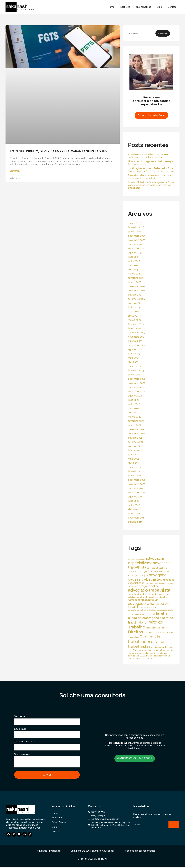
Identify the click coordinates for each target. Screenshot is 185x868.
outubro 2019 (135, 522)
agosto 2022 (135, 396)
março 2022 (135, 417)
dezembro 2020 (137, 480)
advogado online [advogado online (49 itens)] (148, 586)
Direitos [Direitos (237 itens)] (136, 632)
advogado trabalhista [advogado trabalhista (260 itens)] (149, 590)
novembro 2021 (137, 434)
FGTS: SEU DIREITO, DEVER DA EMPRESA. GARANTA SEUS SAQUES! (59, 151)
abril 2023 (133, 362)
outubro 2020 (135, 488)
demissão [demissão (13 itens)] (152, 610)
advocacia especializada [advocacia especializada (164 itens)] (146, 561)
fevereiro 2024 (136, 324)
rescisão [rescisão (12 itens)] (143, 656)
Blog (159, 7)
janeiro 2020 (135, 514)
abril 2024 (133, 316)
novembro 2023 (137, 337)
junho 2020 (134, 505)
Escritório (125, 7)
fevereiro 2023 (136, 370)
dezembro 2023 (137, 333)
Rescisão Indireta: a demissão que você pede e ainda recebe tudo (149, 177)
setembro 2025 (136, 248)
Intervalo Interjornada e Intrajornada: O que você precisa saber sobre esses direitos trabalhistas (151, 185)
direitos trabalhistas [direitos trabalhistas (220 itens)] (147, 644)
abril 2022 (133, 413)
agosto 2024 (135, 303)
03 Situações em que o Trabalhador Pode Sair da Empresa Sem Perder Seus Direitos (151, 170)
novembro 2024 (137, 291)
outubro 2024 (135, 295)
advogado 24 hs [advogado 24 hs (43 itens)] (138, 575)
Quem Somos (144, 7)
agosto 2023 (135, 349)
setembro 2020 (136, 492)
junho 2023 (134, 354)
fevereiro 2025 (136, 278)
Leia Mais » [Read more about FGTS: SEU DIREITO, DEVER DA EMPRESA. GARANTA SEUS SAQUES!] (15, 171)
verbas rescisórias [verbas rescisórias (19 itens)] (144, 659)
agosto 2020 (135, 497)
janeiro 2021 (135, 476)
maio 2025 (134, 265)
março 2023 (135, 366)
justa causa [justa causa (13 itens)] (170, 650)
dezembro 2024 (137, 286)
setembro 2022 (136, 391)
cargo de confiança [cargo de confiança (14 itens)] (158, 607)
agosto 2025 (135, 253)
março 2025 (135, 274)
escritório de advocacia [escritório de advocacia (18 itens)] (162, 647)
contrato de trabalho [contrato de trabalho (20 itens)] (138, 610)
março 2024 (135, 320)
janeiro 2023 (135, 375)
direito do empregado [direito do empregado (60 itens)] (144, 618)
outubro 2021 (135, 438)
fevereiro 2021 (136, 471)
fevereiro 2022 (136, 421)
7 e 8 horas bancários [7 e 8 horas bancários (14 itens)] (137, 559)
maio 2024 (134, 312)
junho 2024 (134, 307)
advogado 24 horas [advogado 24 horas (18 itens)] (160, 571)
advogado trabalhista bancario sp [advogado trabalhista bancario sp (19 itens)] (144, 594)
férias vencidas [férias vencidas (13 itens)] (145, 650)
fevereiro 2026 (136, 227)
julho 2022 (134, 400)
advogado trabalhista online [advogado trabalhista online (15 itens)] (156, 597)
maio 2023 (134, 358)
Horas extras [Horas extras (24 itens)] (159, 650)
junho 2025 (134, 261)
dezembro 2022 (137, 379)
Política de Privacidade (48, 852)
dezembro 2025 (137, 236)
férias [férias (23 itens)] (136, 650)
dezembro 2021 (137, 429)
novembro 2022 (137, 383)
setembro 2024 (136, 299)
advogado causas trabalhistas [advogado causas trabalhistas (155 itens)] (147, 577)
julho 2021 (134, 450)
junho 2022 (134, 404)
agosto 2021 (135, 446)
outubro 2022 (135, 387)
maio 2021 (134, 459)
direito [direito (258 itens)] (161, 614)
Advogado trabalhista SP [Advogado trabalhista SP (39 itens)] (143, 600)
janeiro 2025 (135, 282)
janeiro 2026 (135, 232)
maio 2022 (134, 408)
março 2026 (135, 223)
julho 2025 (134, 257)
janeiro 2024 (135, 328)
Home (111, 7)
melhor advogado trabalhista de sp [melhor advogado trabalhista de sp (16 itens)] (143, 653)
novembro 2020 (137, 484)
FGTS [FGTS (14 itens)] (130, 650)
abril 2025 (133, 269)
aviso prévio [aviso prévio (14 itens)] (145, 607)
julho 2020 (134, 501)
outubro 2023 (135, 341)
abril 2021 (133, 463)
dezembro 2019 (137, 518)
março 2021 (134, 467)
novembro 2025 (137, 240)
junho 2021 (134, 455)
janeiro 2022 (135, 425)
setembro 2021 (136, 442)
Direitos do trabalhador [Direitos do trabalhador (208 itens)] (144, 639)
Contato (172, 7)
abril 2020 (133, 509)
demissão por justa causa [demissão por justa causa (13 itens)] (144, 615)
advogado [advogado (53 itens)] (144, 571)
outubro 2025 (135, 244)
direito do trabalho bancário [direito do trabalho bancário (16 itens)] (158, 628)
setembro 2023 (136, 345)
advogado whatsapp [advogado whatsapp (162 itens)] (146, 603)
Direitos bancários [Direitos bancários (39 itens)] (154, 632)
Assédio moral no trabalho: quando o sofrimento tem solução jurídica (148, 156)
